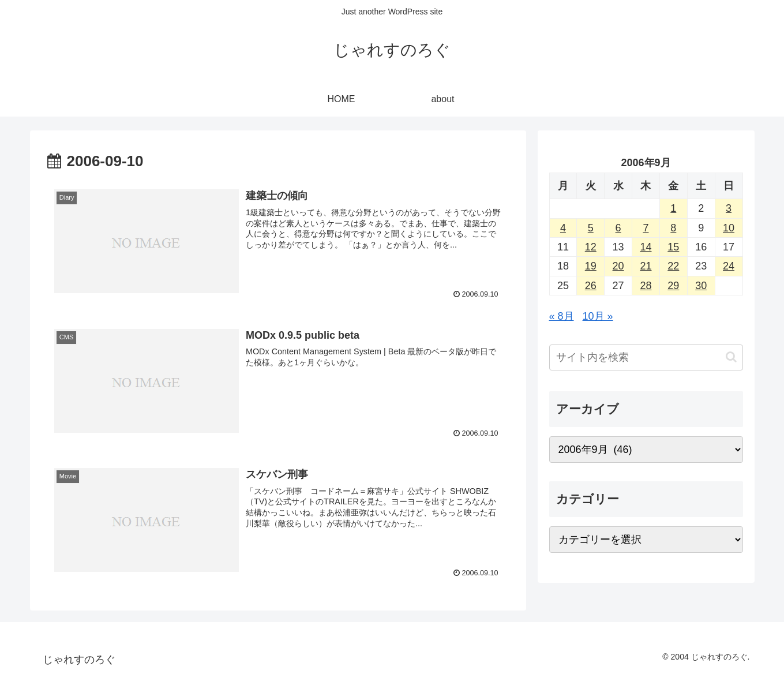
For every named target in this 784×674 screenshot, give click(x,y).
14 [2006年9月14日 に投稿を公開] (646, 247)
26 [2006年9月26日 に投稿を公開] (591, 286)
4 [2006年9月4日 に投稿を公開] (563, 228)
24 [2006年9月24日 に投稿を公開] (729, 266)
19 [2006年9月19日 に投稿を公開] (591, 266)
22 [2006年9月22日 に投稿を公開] (673, 266)
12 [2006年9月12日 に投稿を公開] (591, 247)
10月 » (598, 316)
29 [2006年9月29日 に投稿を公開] (673, 286)
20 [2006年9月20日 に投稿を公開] (618, 266)
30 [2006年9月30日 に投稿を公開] (701, 286)
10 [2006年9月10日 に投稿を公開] (729, 228)
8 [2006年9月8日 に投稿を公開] (673, 228)
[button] (731, 357)
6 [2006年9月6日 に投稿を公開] (618, 228)
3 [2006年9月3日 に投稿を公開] (729, 208)
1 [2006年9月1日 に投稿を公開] (673, 208)
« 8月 (562, 316)
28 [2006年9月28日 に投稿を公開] (646, 286)
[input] (646, 357)
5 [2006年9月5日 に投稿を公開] (591, 228)
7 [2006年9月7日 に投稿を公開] (646, 228)
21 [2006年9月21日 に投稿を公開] (646, 266)
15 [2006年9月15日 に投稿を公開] (673, 247)
